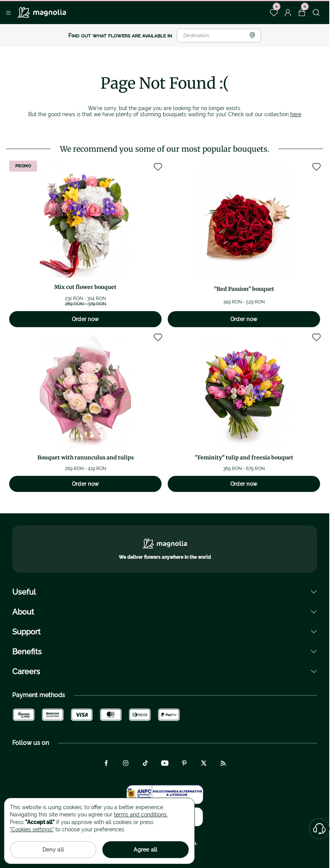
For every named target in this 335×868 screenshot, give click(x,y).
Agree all (146, 850)
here (296, 114)
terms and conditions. (141, 814)
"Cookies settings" (32, 829)
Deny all (53, 850)
